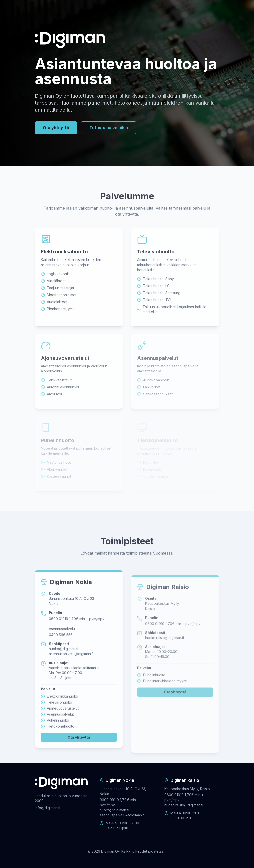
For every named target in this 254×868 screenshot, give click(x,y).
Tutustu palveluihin (109, 129)
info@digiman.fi (47, 808)
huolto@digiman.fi (63, 661)
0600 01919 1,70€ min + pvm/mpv (77, 631)
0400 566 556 (61, 647)
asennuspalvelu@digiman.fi (71, 666)
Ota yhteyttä (56, 129)
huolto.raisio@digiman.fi (164, 652)
